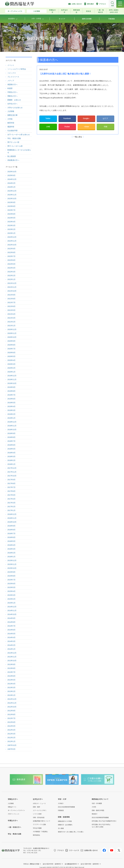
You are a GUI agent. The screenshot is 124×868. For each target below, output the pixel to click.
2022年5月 (11, 264)
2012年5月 (11, 726)
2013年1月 (11, 695)
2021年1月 (11, 326)
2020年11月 (12, 333)
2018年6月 (11, 445)
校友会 (89, 11)
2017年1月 (11, 510)
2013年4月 (11, 684)
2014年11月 (12, 611)
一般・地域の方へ (15, 827)
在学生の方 (64, 11)
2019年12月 (12, 376)
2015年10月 (12, 568)
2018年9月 (11, 433)
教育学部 (11, 123)
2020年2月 (11, 368)
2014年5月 (11, 634)
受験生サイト (12, 807)
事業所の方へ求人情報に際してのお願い (71, 832)
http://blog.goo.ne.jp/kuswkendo (51, 98)
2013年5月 (11, 680)
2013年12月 (12, 653)
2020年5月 (11, 356)
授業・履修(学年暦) (98, 810)
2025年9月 (11, 175)
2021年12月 (12, 283)
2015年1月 (11, 603)
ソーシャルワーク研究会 (17, 69)
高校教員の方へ (13, 160)
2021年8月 (11, 299)
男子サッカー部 (13, 142)
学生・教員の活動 (14, 138)
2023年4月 (11, 222)
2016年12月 (12, 514)
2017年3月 (11, 503)
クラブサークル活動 (39, 824)
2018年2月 (11, 460)
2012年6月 (11, 722)
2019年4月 (11, 406)
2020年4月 (11, 360)
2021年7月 (11, 302)
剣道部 (10, 88)
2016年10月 (12, 522)
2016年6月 (11, 537)
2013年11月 (12, 657)
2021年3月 (11, 318)
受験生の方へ (12, 96)
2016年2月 (11, 553)
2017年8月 (11, 483)
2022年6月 (11, 260)
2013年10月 (12, 661)
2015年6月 (11, 584)
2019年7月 (11, 395)
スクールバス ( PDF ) (40, 810)
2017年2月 (11, 507)
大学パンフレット (14, 814)
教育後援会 (77, 11)
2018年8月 (11, 437)
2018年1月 (11, 464)
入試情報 (37, 11)
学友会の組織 (37, 828)
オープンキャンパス (15, 11)
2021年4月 (11, 314)
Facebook (67, 118)
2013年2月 (11, 691)
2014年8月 (11, 622)
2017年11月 (12, 472)
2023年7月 (11, 210)
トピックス (12, 73)
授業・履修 (36, 807)
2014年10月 (12, 614)
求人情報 (61, 828)
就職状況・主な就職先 (65, 825)
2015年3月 (11, 595)
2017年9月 (11, 480)
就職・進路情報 (64, 817)
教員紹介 (95, 814)
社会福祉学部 (12, 131)
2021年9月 (11, 295)
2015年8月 (11, 576)
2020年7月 (11, 349)
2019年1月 (11, 418)
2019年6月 (11, 399)
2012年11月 (12, 703)
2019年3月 (11, 410)
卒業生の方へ (12, 92)
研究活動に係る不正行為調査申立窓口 (104, 821)
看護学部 (11, 127)
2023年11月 (12, 195)
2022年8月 (11, 252)
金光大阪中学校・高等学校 (52, 864)
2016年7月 (11, 534)
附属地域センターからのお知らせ (19, 151)
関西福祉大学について (100, 799)
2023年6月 (11, 214)
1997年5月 (11, 749)
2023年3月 (11, 225)
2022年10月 (12, 245)
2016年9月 (11, 526)
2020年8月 (11, 345)
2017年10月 (12, 476)
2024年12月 (12, 179)
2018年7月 (11, 441)
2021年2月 (11, 322)
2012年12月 (12, 699)
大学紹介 (61, 803)
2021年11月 (12, 287)
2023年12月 (12, 191)
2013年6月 (11, 676)
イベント (11, 65)
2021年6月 (11, 306)
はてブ (106, 118)
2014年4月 (11, 637)
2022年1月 (11, 279)
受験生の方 (52, 11)
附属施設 (61, 810)
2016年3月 (11, 549)
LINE (48, 127)
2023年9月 (11, 202)
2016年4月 (11, 545)
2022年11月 (12, 241)
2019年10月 (12, 383)
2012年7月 (11, 718)
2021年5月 (11, 310)
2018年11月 (12, 426)
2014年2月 (11, 645)
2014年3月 (11, 641)
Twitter (48, 118)
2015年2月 (11, 599)
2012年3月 (11, 734)
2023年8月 (11, 206)
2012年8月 (11, 714)
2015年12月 (12, 560)
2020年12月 (12, 329)
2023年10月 (12, 199)
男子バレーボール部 (15, 146)
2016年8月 (11, 530)
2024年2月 (11, 183)
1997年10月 (12, 745)
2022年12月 (12, 237)
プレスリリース (13, 77)
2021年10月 (12, 291)
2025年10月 (12, 172)
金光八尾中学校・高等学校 (90, 864)
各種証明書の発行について (41, 821)
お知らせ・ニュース (39, 803)
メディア (11, 81)
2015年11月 (12, 564)
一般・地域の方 (101, 11)
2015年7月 (11, 580)
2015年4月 (11, 591)
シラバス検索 (37, 814)
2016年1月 (11, 557)
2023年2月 (11, 229)
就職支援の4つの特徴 (65, 821)
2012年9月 (11, 711)
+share (86, 127)
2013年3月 (11, 688)
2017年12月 (12, 468)
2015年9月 (11, 572)
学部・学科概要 (97, 803)
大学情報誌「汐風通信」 (41, 831)
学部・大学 (62, 799)
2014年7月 (11, 626)
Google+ (86, 118)
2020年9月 (11, 341)
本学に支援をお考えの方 (114, 11)
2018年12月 (12, 422)
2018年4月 (11, 453)
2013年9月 (11, 664)
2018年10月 (12, 430)
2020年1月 (11, 372)
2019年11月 (12, 379)
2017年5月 (11, 495)
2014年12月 (12, 607)
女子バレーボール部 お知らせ (19, 135)
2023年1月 (11, 233)
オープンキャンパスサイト (16, 810)
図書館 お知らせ (14, 100)
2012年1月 (11, 741)
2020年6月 (11, 353)
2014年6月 (11, 630)
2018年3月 (11, 457)
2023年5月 (11, 218)
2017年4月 (11, 499)
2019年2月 (11, 414)
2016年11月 (12, 518)
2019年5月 (11, 403)
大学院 (10, 119)
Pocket (67, 127)
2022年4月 (11, 268)
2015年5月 (11, 587)
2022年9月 (11, 249)
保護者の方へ (12, 84)
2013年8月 (11, 668)
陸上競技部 (12, 156)
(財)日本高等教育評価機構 (66, 807)
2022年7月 (11, 256)
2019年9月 (11, 387)
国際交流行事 (12, 115)
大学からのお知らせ (15, 108)
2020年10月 (12, 337)
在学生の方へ (12, 104)
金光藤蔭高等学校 (71, 864)
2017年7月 (11, 487)
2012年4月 (11, 730)
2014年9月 (11, 618)
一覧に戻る (78, 137)
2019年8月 (11, 391)
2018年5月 (11, 449)
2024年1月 (11, 187)
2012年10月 (12, 707)
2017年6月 (11, 491)
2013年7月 (11, 672)
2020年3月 (11, 364)
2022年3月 (11, 272)
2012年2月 (11, 738)
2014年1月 (11, 649)
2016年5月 (11, 541)
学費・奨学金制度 (39, 817)
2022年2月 (11, 276)
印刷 (106, 127)
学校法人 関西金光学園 (31, 864)
